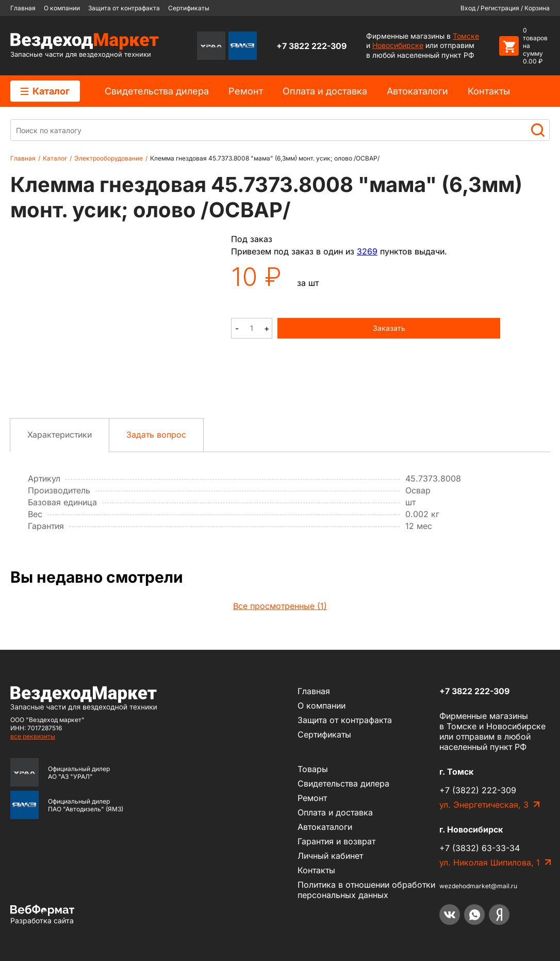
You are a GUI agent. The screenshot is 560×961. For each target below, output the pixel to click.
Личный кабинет (330, 856)
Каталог (45, 91)
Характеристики (60, 435)
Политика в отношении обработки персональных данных (366, 890)
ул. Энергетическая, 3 (484, 805)
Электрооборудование (109, 158)
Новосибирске (398, 45)
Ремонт (246, 91)
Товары (313, 769)
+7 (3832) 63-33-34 (480, 848)
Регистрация (500, 8)
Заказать (389, 328)
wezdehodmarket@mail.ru (478, 886)
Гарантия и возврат (336, 841)
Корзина (537, 8)
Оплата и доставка (325, 91)
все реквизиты (33, 736)
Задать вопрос (156, 435)
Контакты (489, 91)
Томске (466, 36)
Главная (23, 8)
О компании (62, 8)
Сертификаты (189, 8)
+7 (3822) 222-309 (478, 790)
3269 (367, 251)
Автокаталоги (417, 91)
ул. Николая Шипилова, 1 (490, 862)
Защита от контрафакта (124, 8)
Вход (468, 8)
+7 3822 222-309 (311, 46)
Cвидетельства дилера (157, 91)
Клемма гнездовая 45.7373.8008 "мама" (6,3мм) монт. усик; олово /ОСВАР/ (265, 158)
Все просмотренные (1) (280, 606)
